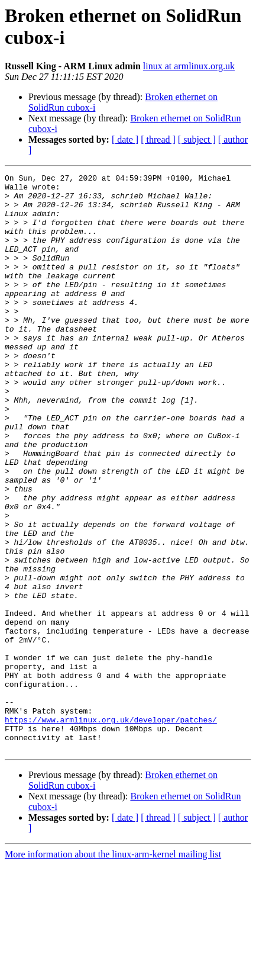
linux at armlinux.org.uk (189, 66)
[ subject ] (197, 139)
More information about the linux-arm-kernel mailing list (113, 970)
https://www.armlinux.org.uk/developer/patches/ (111, 830)
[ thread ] (158, 139)
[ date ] (125, 139)
